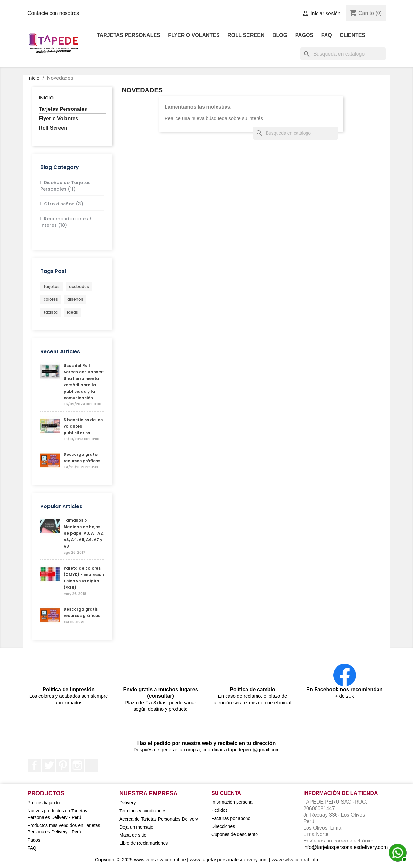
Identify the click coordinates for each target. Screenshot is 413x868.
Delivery (128, 803)
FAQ (327, 35)
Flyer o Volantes (194, 35)
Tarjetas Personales (129, 35)
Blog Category (60, 167)
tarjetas (52, 286)
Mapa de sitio (133, 835)
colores (51, 299)
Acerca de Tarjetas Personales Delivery (159, 819)
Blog (280, 35)
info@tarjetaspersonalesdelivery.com (345, 847)
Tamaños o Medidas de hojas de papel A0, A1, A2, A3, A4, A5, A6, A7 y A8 (84, 533)
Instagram (77, 765)
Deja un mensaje (136, 827)
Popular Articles (61, 506)
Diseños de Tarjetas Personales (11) (65, 186)
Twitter (49, 765)
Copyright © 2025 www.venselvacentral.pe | (142, 859)
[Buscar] (343, 54)
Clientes (353, 35)
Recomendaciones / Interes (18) (66, 222)
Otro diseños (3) (64, 204)
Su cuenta (226, 793)
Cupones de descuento (235, 834)
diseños (75, 299)
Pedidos (220, 810)
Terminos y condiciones (143, 811)
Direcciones (223, 826)
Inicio (46, 98)
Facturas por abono (231, 818)
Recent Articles (60, 352)
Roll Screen (246, 35)
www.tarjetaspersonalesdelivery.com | (231, 859)
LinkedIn (91, 765)
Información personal (232, 802)
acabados (79, 286)
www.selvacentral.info (295, 859)
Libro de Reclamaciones (144, 843)
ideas (73, 312)
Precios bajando (44, 803)
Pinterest (63, 765)
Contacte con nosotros (53, 13)
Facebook (35, 765)
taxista (51, 312)
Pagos (304, 35)
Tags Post (54, 271)
